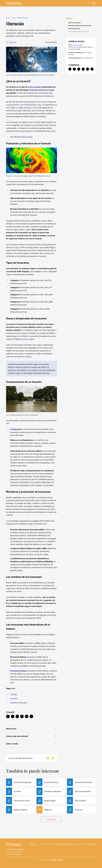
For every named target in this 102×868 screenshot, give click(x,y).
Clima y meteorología (20, 18)
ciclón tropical (34, 87)
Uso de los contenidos (78, 844)
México (29, 108)
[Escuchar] (11, 42)
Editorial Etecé (58, 860)
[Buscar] (89, 3)
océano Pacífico (13, 105)
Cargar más (51, 819)
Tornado (14, 694)
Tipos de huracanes (74, 29)
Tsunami (14, 698)
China (25, 339)
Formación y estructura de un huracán (80, 26)
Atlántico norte (35, 105)
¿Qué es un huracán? (74, 23)
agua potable (34, 460)
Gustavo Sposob (77, 45)
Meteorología (27, 137)
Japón (32, 339)
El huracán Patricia (18, 671)
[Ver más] (95, 32)
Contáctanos (92, 844)
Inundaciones (16, 429)
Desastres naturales (19, 703)
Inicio (8, 18)
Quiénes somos (47, 844)
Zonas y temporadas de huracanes (79, 32)
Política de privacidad (61, 844)
